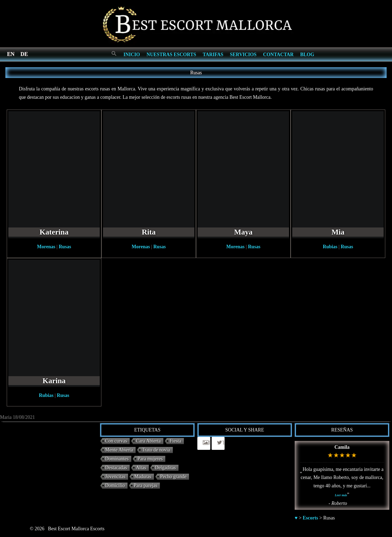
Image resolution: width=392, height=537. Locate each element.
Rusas (65, 247)
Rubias (330, 247)
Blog (307, 55)
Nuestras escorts (171, 55)
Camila (342, 447)
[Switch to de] (24, 54)
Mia (338, 232)
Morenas (46, 247)
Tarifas (213, 55)
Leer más (341, 495)
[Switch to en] (11, 54)
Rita (149, 232)
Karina (54, 381)
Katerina (54, 232)
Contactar (278, 55)
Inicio (132, 55)
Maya (243, 232)
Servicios (243, 55)
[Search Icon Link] (114, 54)
